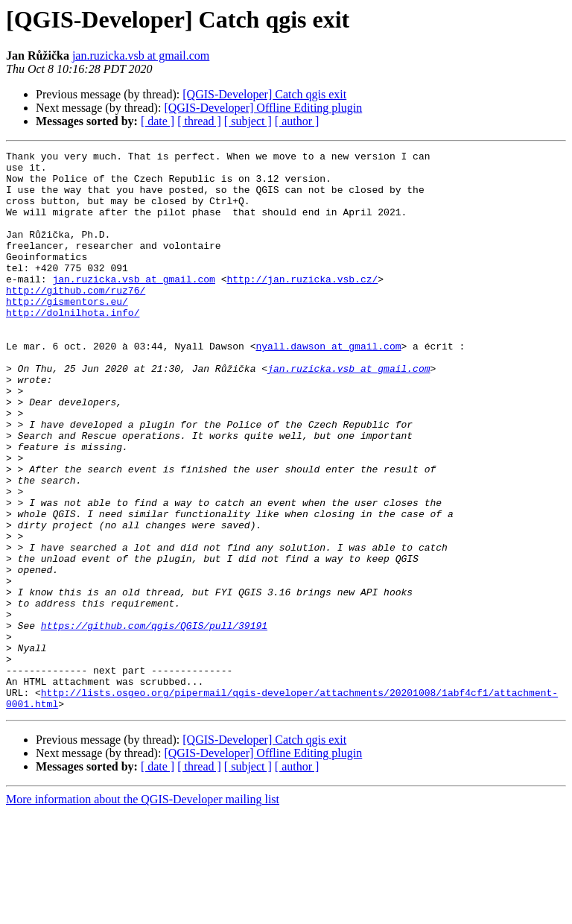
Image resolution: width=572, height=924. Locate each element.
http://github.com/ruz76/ (76, 319)
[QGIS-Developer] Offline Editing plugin (263, 108)
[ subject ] (248, 121)
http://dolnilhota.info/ (73, 346)
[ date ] (158, 121)
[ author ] (297, 121)
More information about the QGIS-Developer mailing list (143, 911)
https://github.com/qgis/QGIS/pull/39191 (154, 721)
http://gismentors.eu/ (67, 332)
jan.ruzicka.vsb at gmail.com (141, 56)
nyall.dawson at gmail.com (328, 386)
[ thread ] (199, 121)
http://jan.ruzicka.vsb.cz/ (302, 306)
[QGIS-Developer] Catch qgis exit (264, 94)
